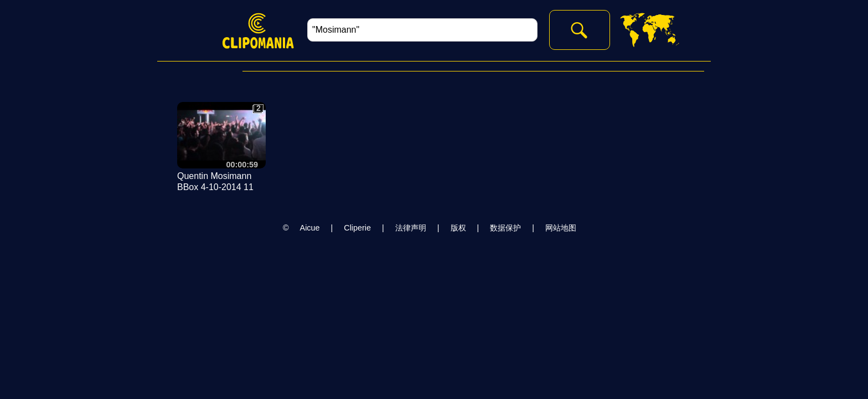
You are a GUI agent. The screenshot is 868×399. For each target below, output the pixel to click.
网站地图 (561, 228)
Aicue (310, 228)
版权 (458, 228)
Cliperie (357, 228)
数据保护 (505, 228)
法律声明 (411, 228)
